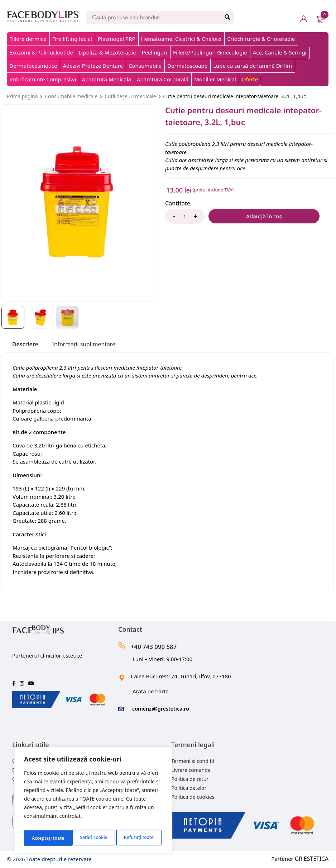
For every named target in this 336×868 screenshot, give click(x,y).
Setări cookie (45, 838)
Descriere (27, 344)
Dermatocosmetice (33, 66)
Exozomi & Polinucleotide (41, 52)
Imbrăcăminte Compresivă (43, 79)
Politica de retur (190, 778)
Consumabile (145, 66)
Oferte (250, 79)
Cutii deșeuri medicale (130, 96)
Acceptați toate (139, 838)
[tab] (27, 344)
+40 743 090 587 (161, 646)
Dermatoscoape (187, 66)
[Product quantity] (185, 216)
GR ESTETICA (312, 858)
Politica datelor (189, 787)
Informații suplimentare (92, 344)
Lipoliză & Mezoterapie (107, 52)
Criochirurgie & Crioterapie (261, 39)
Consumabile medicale (71, 96)
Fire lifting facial (72, 39)
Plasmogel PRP (117, 39)
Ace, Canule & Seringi (280, 52)
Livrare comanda (191, 769)
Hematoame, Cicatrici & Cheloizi (181, 39)
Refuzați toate (90, 838)
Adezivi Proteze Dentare (93, 66)
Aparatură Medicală (106, 79)
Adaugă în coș (244, 216)
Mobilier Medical (215, 79)
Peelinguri (155, 52)
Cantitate (178, 203)
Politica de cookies (193, 796)
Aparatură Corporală (163, 79)
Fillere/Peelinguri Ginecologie (210, 52)
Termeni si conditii (193, 760)
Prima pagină (22, 96)
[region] (93, 803)
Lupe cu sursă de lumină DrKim (253, 66)
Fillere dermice (28, 39)
